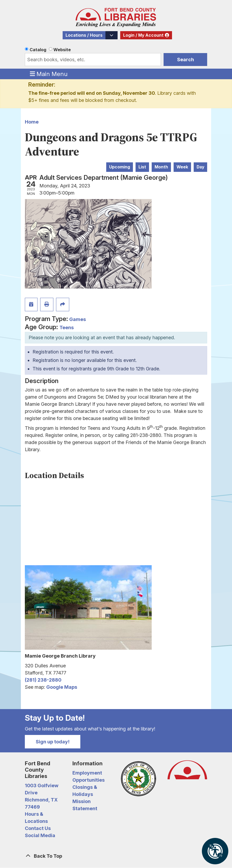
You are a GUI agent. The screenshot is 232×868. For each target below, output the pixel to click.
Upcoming (120, 167)
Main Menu (49, 74)
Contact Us (38, 828)
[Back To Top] (116, 856)
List (142, 167)
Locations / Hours (84, 35)
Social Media (40, 835)
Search (185, 60)
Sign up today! (53, 742)
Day (200, 167)
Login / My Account (143, 35)
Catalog (38, 50)
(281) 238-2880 (43, 680)
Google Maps (62, 687)
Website (62, 50)
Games (78, 319)
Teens (67, 327)
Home (32, 122)
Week (182, 167)
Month (161, 167)
